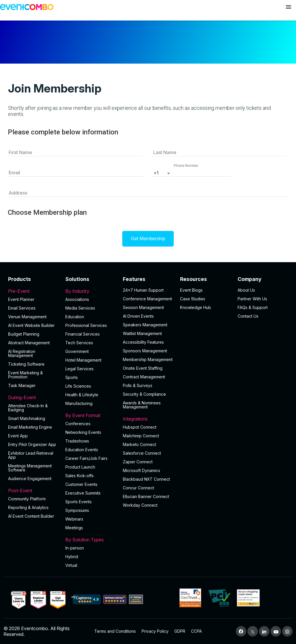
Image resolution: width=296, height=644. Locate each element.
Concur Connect (138, 488)
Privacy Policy (155, 631)
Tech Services (79, 343)
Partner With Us (252, 299)
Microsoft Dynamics (141, 470)
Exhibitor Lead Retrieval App (31, 455)
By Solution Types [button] (90, 540)
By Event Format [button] (90, 415)
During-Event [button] (33, 397)
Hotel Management (83, 360)
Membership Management (148, 359)
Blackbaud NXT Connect (146, 479)
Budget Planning (24, 334)
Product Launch (80, 467)
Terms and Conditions (115, 631)
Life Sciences (78, 386)
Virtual (71, 565)
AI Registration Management (22, 353)
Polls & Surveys (138, 385)
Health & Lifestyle (82, 395)
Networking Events (83, 432)
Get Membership (148, 239)
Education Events (82, 450)
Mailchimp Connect (141, 436)
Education (75, 317)
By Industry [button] (90, 291)
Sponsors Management (145, 351)
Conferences (78, 424)
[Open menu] (288, 7)
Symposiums (77, 510)
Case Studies (193, 299)
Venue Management (27, 317)
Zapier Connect (138, 462)
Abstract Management (29, 343)
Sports (72, 377)
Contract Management (144, 377)
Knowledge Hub (196, 307)
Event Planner (21, 299)
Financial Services (83, 334)
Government (77, 351)
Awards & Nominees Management (142, 405)
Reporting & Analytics (28, 507)
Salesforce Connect (142, 453)
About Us (246, 290)
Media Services (80, 308)
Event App (18, 436)
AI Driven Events (138, 316)
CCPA (196, 631)
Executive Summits (83, 493)
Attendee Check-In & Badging (28, 408)
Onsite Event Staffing (143, 368)
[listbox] (163, 172)
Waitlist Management (142, 333)
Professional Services (86, 325)
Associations (77, 299)
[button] (202, 172)
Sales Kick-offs (79, 476)
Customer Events (81, 484)
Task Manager (22, 385)
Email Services (22, 308)
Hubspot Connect (140, 427)
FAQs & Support (253, 307)
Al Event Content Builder (31, 516)
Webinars (74, 519)
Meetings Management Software (30, 468)
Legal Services (79, 369)
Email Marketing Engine (30, 427)
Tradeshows (77, 441)
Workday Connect (140, 505)
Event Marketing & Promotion (25, 375)
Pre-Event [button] (33, 291)
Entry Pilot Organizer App (32, 444)
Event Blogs (191, 290)
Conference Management (147, 299)
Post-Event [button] (33, 491)
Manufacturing (79, 403)
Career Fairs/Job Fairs (86, 458)
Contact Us (248, 316)
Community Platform (27, 499)
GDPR (180, 631)
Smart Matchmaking (27, 418)
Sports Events (78, 502)
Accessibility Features (143, 342)
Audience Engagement (30, 479)
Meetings (74, 528)
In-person (75, 548)
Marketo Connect (139, 444)
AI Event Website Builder (31, 325)
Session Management (143, 307)
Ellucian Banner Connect (146, 496)
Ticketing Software (26, 364)
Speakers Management (145, 325)
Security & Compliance (144, 394)
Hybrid (72, 557)
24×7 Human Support (143, 290)
